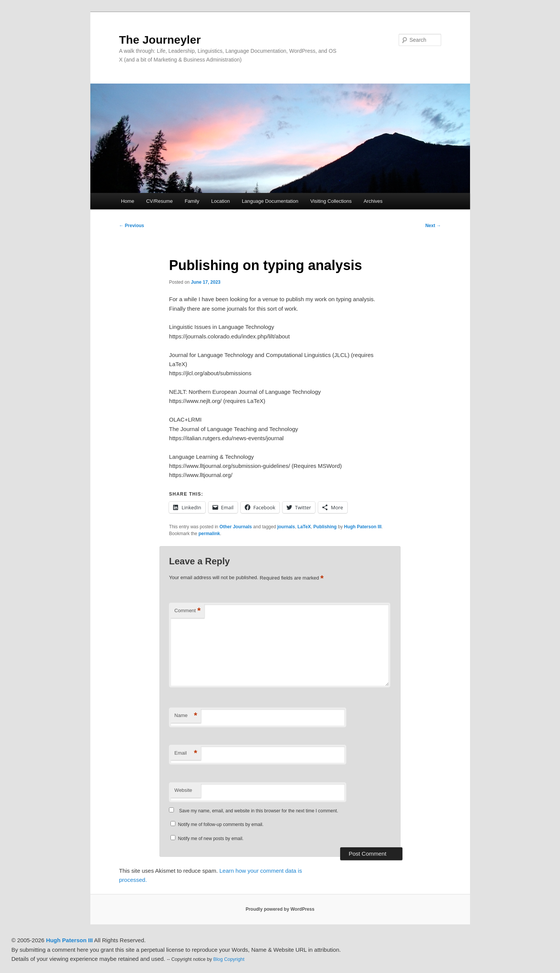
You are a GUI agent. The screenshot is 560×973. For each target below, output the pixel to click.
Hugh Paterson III (363, 527)
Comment (187, 611)
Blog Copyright (229, 959)
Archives (373, 201)
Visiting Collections (331, 201)
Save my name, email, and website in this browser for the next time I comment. (259, 811)
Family (192, 201)
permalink (209, 534)
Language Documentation (270, 201)
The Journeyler (160, 40)
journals (286, 527)
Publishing (325, 527)
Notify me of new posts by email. (211, 839)
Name (186, 716)
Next (433, 226)
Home (128, 201)
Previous (132, 226)
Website (183, 790)
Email (186, 753)
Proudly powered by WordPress (280, 909)
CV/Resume (159, 201)
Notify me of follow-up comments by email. (221, 825)
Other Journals (236, 527)
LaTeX (304, 527)
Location (220, 201)
